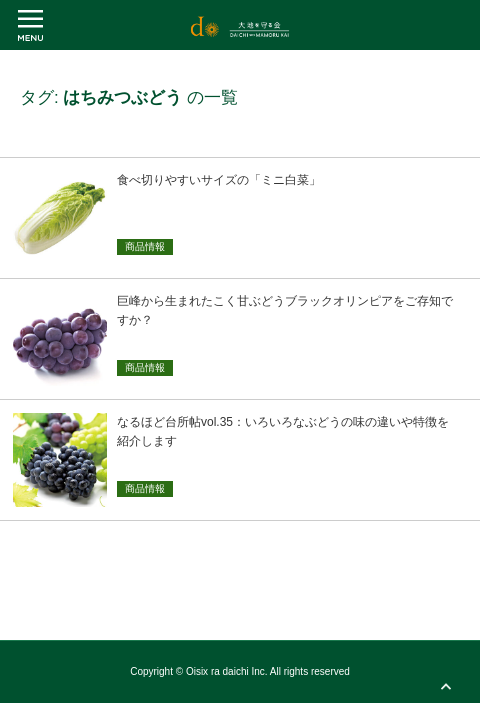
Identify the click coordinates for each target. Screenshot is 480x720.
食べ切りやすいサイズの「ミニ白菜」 (219, 180)
